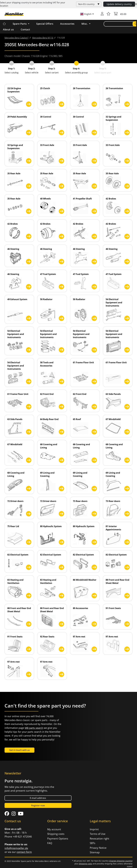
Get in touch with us (19, 750)
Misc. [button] (85, 24)
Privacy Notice (98, 848)
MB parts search (34, 728)
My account (54, 829)
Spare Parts (20, 24)
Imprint (94, 829)
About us (8, 29)
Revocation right (99, 839)
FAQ (50, 843)
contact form (24, 852)
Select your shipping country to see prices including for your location (33, 4)
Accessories (67, 24)
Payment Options (58, 839)
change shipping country (121, 861)
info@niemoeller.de (16, 848)
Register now (38, 805)
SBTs (93, 843)
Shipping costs (56, 834)
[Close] (136, 4)
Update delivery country (119, 4)
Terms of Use (98, 834)
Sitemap (95, 852)
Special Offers (45, 24)
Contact (25, 29)
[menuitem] (17, 38)
